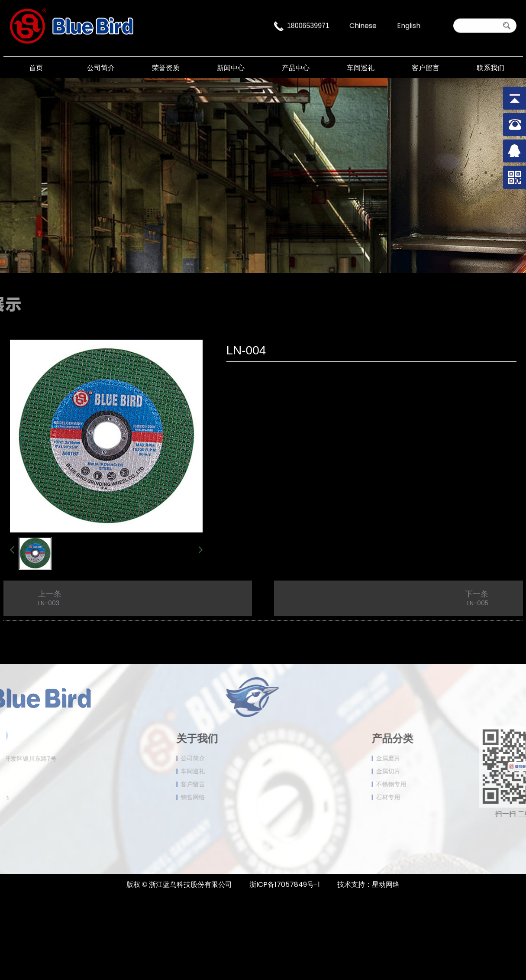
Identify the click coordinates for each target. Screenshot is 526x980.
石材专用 (418, 797)
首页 (36, 68)
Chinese (363, 24)
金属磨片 (418, 758)
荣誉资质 (166, 68)
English (409, 24)
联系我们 (491, 68)
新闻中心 (231, 68)
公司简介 (101, 68)
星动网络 (386, 884)
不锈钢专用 (421, 784)
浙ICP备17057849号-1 (285, 884)
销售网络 (163, 797)
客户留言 (426, 68)
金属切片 (418, 771)
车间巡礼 (361, 68)
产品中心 (296, 68)
